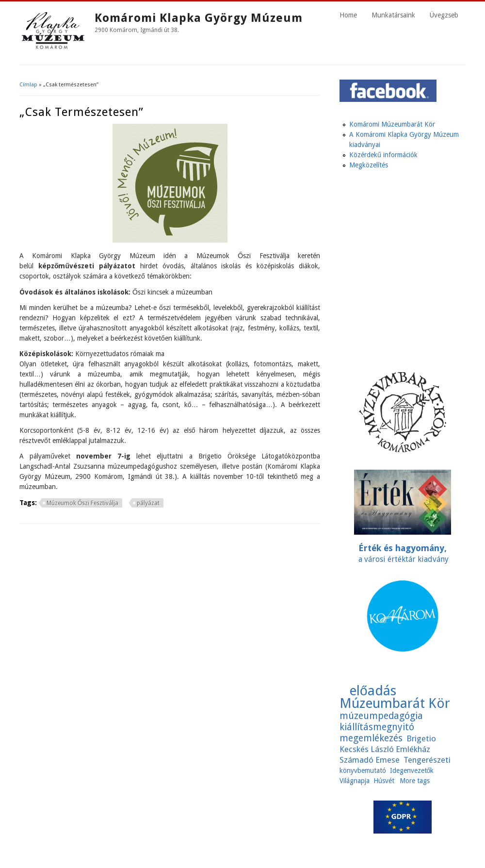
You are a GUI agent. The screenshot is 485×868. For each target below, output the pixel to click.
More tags (415, 781)
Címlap (28, 85)
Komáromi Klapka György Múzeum (199, 18)
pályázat (148, 503)
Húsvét (384, 781)
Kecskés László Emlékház (385, 749)
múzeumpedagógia (381, 716)
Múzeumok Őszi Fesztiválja (82, 503)
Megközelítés (369, 165)
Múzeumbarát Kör (395, 703)
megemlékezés (371, 738)
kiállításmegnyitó (377, 727)
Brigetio (421, 738)
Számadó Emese (370, 760)
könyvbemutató (363, 770)
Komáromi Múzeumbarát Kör (392, 124)
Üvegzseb (444, 15)
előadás (373, 691)
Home (348, 15)
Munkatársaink (393, 15)
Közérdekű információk (383, 155)
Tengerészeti (427, 760)
